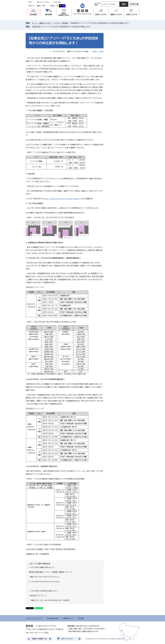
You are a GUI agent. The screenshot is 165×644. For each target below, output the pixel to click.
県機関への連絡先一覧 (39, 639)
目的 (101, 15)
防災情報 (33, 14)
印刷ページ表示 (98, 52)
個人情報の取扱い (53, 618)
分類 (132, 15)
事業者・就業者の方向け (64, 14)
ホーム (34, 23)
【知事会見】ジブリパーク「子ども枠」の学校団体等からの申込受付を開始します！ (62, 27)
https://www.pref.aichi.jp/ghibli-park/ (61, 199)
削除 (93, 27)
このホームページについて (34, 618)
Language (57, 2)
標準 (44, 6)
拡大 (39, 6)
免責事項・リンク (68, 618)
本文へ (31, 2)
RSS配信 (81, 618)
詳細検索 (133, 4)
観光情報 (49, 14)
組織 (116, 15)
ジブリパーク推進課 (61, 23)
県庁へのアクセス (67, 639)
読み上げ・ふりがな (43, 2)
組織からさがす (45, 23)
